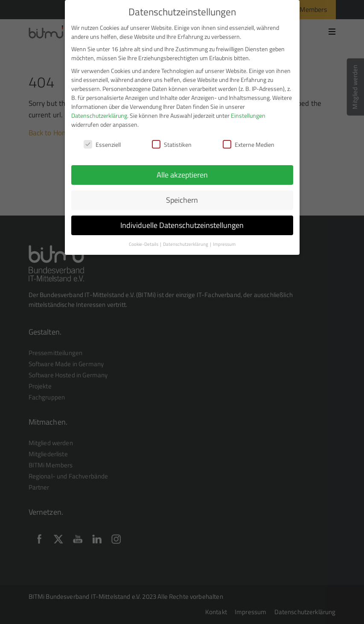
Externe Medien (249, 144)
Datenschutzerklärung (99, 115)
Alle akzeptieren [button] (182, 175)
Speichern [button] (182, 200)
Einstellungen (248, 115)
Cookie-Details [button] (144, 244)
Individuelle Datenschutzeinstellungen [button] (182, 225)
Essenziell (102, 144)
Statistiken (172, 144)
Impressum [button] (224, 244)
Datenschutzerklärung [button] (186, 244)
